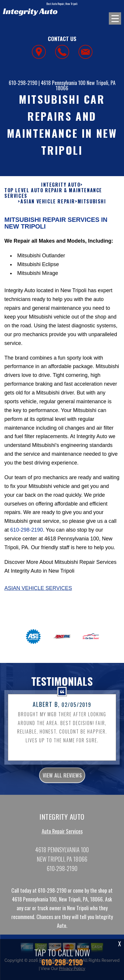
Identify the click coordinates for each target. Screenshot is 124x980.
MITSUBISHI (92, 205)
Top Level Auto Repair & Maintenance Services (53, 197)
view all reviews (62, 779)
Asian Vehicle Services (38, 592)
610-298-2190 (23, 83)
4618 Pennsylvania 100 (63, 83)
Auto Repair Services (62, 835)
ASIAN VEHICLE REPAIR (48, 205)
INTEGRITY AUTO (61, 189)
